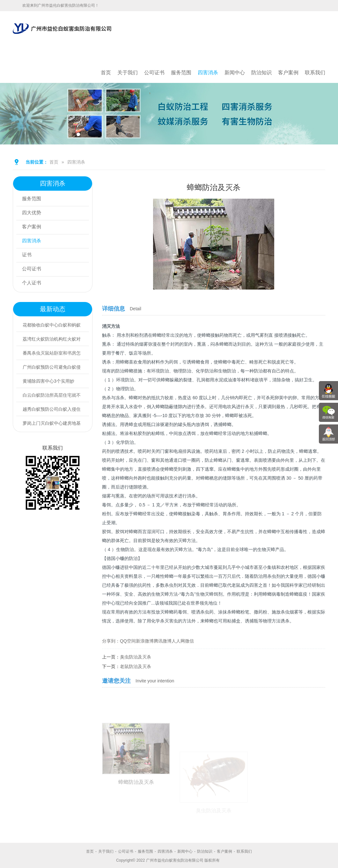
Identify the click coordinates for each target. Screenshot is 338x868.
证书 (28, 255)
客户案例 (288, 73)
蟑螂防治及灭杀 (136, 816)
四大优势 (33, 213)
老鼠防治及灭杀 (136, 666)
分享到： (111, 641)
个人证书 (33, 283)
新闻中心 (235, 73)
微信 (189, 641)
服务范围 (181, 73)
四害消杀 (208, 73)
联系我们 (315, 73)
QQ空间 (128, 641)
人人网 (178, 641)
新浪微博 (145, 641)
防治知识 (261, 73)
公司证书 (154, 73)
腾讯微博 (163, 641)
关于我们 (128, 73)
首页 (106, 73)
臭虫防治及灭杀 (136, 657)
